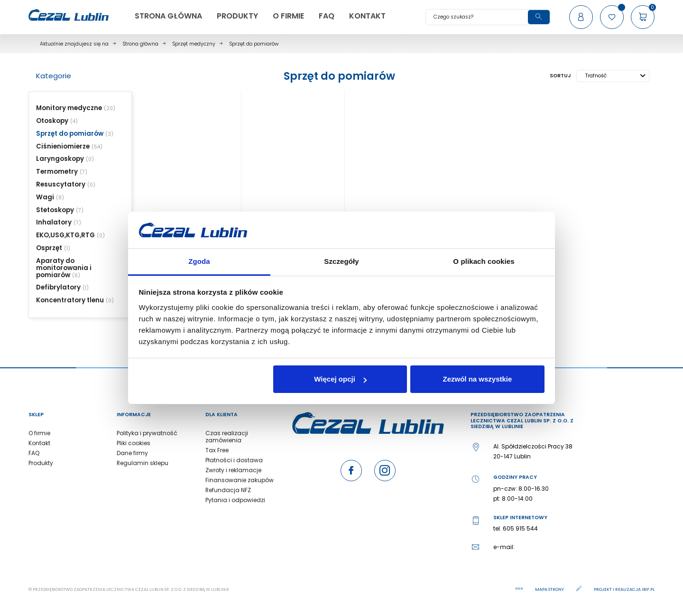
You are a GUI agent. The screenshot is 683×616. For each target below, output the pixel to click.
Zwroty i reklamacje (233, 470)
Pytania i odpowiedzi (235, 500)
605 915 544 (520, 528)
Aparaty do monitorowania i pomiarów (64, 268)
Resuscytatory (61, 184)
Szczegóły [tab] (341, 261)
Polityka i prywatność (147, 433)
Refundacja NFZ (228, 490)
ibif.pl (648, 589)
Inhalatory (54, 222)
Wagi (45, 197)
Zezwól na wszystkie (477, 379)
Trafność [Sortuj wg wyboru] (615, 76)
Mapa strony (550, 589)
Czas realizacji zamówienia (227, 437)
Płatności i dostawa (234, 460)
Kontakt (39, 443)
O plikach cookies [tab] (484, 261)
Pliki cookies (134, 443)
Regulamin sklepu (143, 463)
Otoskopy (52, 121)
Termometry (57, 172)
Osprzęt (49, 248)
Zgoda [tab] (199, 261)
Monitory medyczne (69, 108)
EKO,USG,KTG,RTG (65, 235)
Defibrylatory (58, 287)
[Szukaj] (488, 17)
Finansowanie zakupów (240, 480)
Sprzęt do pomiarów (70, 134)
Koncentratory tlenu (70, 300)
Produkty (41, 463)
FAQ (34, 453)
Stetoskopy (55, 210)
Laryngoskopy (60, 159)
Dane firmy (132, 453)
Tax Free (217, 450)
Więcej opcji (340, 379)
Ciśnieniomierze (63, 146)
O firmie (39, 433)
